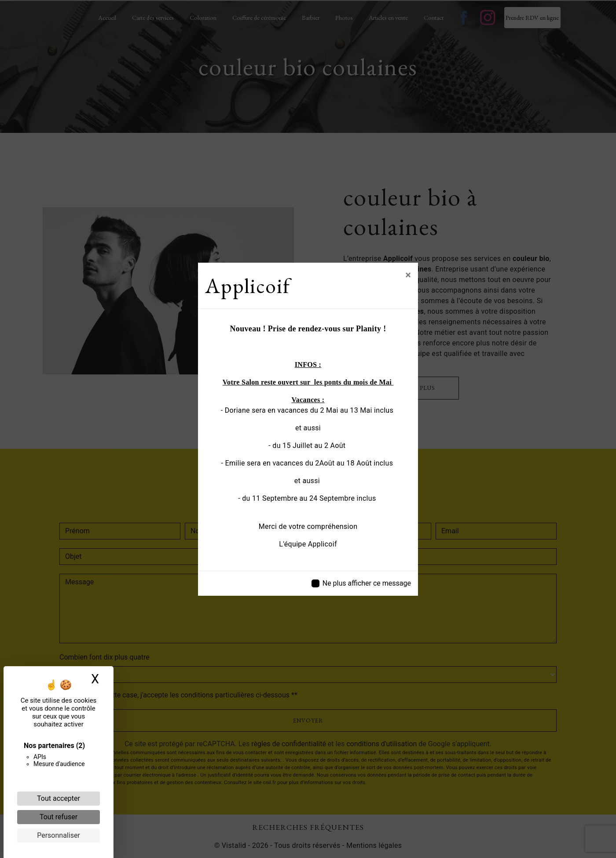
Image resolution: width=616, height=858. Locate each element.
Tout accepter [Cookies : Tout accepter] (59, 798)
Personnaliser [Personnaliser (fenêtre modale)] (59, 835)
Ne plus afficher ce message (367, 583)
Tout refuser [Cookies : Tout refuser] (59, 817)
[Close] (408, 275)
